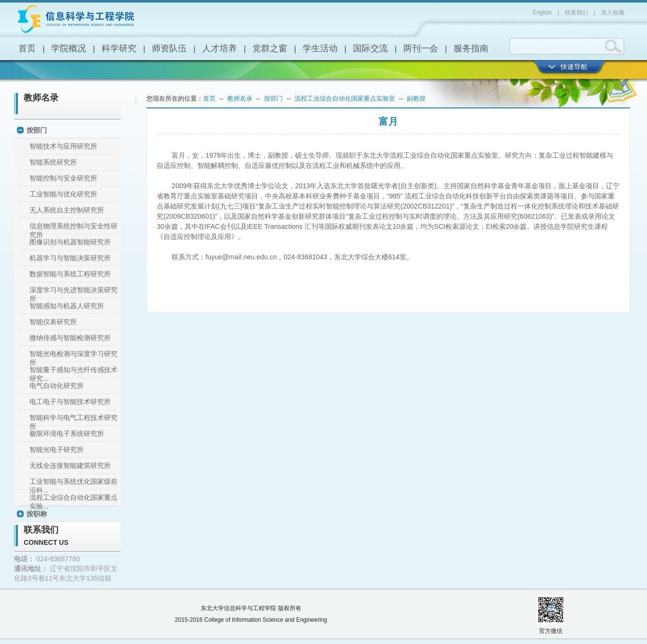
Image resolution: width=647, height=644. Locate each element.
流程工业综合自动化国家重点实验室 (345, 98)
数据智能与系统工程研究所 (70, 274)
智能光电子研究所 (57, 449)
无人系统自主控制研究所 (67, 210)
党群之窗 (270, 48)
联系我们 (576, 13)
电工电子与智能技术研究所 (70, 402)
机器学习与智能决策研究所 (70, 258)
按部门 (37, 130)
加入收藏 (613, 13)
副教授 (416, 98)
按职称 (37, 514)
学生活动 (320, 48)
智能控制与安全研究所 (63, 178)
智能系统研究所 (53, 162)
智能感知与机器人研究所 (67, 306)
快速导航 (574, 67)
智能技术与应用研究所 (63, 146)
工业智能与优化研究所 (63, 194)
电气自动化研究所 (57, 386)
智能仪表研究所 (53, 322)
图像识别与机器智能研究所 (70, 242)
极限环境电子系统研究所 (67, 434)
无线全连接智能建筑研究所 (70, 465)
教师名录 (41, 98)
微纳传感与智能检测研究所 (70, 338)
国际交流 (370, 48)
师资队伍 (169, 48)
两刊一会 (421, 48)
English (542, 13)
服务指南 (471, 48)
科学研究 (119, 48)
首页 (27, 48)
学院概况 (69, 48)
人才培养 (220, 48)
